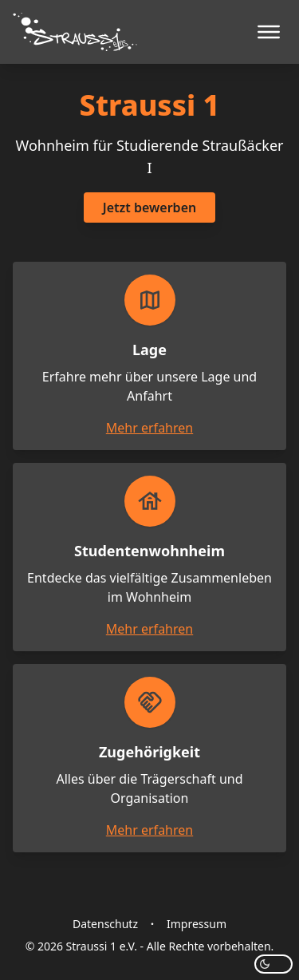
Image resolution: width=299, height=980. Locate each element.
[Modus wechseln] (273, 964)
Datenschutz (105, 924)
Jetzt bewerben (149, 207)
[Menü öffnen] (269, 32)
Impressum (197, 924)
